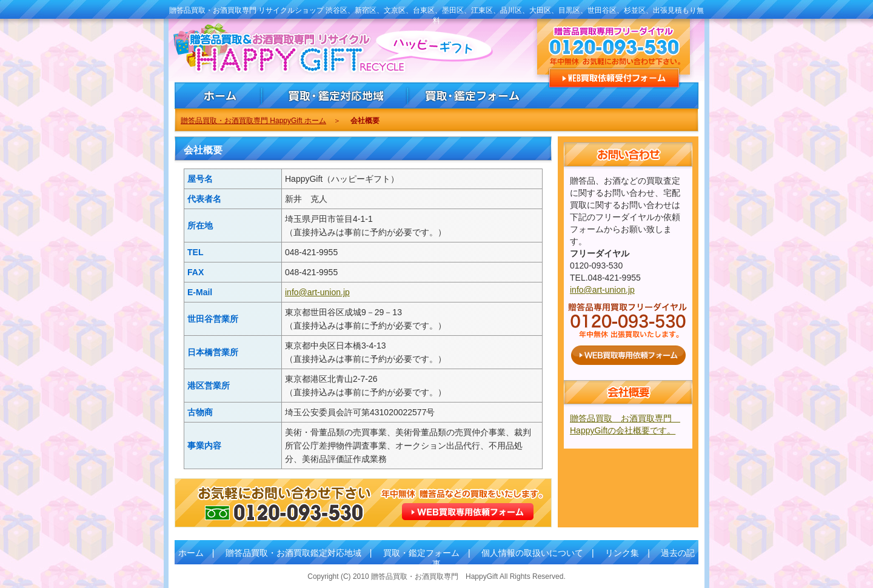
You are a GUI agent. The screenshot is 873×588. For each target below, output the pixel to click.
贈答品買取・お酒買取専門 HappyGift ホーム (253, 121)
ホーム (191, 553)
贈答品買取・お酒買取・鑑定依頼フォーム (473, 95)
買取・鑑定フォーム (421, 553)
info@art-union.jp (317, 292)
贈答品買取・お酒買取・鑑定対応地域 (335, 95)
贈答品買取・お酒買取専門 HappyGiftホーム (218, 95)
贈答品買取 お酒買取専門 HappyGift (268, 51)
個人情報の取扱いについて (532, 553)
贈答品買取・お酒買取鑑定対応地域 (293, 553)
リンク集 (622, 553)
